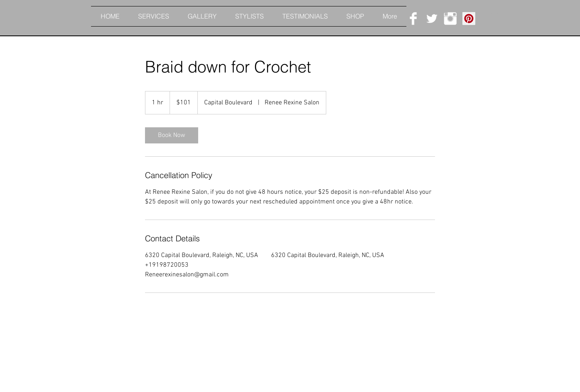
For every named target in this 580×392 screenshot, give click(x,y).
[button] (494, 18)
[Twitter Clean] (432, 19)
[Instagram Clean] (450, 19)
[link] (172, 135)
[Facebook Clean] (413, 19)
